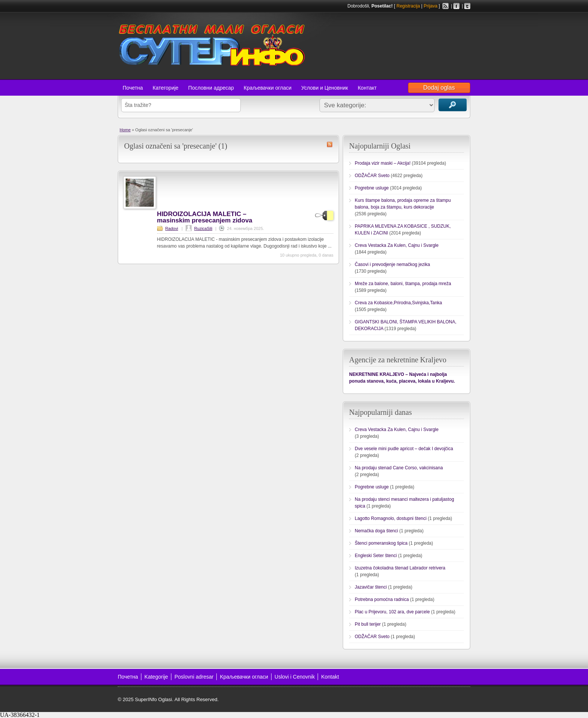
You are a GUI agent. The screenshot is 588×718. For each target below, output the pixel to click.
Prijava (431, 6)
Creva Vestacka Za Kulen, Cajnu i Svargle (397, 245)
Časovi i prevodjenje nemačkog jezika (392, 264)
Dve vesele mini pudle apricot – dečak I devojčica (404, 449)
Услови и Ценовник (325, 88)
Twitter (467, 6)
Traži (453, 105)
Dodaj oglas (439, 88)
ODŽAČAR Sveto (372, 176)
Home (125, 130)
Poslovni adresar (194, 677)
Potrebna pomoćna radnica (382, 599)
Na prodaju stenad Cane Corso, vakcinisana (399, 468)
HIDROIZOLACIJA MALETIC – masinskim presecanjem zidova (205, 217)
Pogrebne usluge (372, 188)
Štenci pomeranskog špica (381, 543)
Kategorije (156, 677)
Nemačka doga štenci (376, 531)
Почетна (133, 88)
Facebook (456, 6)
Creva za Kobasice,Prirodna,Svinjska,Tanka (398, 303)
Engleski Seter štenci (376, 556)
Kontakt (330, 677)
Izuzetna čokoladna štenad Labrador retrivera (400, 568)
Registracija (408, 6)
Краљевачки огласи (268, 88)
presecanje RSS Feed (330, 144)
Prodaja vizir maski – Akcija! (383, 163)
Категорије (166, 88)
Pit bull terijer (368, 624)
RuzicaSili (203, 228)
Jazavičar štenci (371, 587)
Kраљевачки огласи (244, 677)
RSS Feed (445, 6)
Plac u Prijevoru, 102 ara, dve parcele (392, 612)
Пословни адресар (211, 88)
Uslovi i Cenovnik (295, 677)
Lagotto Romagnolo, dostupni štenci (391, 518)
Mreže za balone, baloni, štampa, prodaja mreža (403, 284)
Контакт (367, 88)
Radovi (172, 228)
